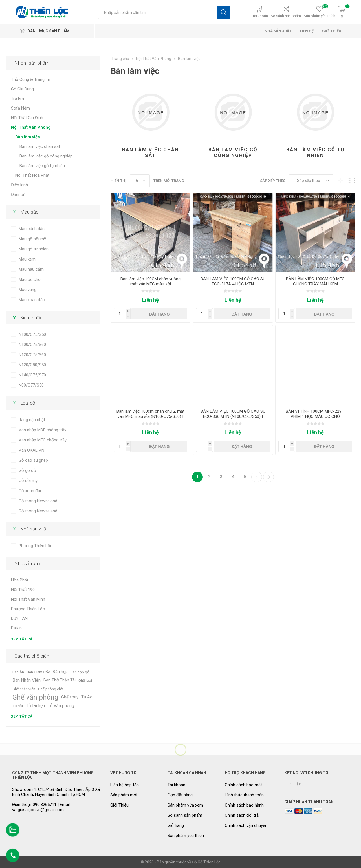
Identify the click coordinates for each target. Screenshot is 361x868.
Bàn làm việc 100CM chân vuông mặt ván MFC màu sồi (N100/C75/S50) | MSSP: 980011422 (150, 284)
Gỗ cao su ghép (33, 460)
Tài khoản (260, 16)
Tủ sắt (18, 706)
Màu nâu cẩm (31, 269)
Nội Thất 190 (23, 590)
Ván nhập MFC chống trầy (43, 440)
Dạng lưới (340, 181)
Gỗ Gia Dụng (22, 89)
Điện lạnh (19, 185)
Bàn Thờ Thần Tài (60, 680)
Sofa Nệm (20, 108)
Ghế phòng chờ (51, 689)
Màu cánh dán (32, 229)
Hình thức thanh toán (244, 795)
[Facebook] (290, 784)
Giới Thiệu (119, 805)
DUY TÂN (19, 618)
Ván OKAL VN (31, 450)
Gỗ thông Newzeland (38, 501)
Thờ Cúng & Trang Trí (31, 79)
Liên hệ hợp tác (125, 785)
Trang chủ (120, 59)
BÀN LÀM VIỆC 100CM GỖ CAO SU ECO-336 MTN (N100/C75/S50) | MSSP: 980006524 (233, 416)
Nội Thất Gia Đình (27, 118)
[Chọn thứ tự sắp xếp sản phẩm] (311, 181)
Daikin (16, 628)
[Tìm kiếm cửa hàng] (158, 12)
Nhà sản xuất (34, 529)
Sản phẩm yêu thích (186, 836)
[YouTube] (300, 784)
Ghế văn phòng (35, 697)
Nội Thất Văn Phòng (31, 127)
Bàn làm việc (28, 137)
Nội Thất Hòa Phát (32, 175)
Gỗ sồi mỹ (28, 481)
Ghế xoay (70, 697)
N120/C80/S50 (32, 365)
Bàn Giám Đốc (38, 672)
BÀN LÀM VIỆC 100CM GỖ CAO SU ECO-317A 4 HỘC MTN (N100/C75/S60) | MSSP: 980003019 (233, 284)
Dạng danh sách (351, 181)
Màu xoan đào (32, 300)
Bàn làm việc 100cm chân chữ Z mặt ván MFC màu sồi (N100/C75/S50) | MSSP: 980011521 (150, 416)
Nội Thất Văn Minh (28, 599)
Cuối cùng (268, 477)
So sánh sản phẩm (286, 16)
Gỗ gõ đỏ (27, 470)
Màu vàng (27, 290)
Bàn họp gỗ (80, 672)
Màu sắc (29, 212)
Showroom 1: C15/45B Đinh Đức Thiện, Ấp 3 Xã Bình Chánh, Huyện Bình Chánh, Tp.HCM (56, 792)
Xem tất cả (22, 639)
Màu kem (27, 259)
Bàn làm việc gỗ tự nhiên (315, 152)
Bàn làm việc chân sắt (150, 152)
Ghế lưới (85, 680)
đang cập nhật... (33, 420)
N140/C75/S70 (32, 375)
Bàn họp (60, 672)
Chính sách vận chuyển (246, 825)
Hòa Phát (20, 580)
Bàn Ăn (18, 672)
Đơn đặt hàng (180, 795)
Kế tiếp (257, 477)
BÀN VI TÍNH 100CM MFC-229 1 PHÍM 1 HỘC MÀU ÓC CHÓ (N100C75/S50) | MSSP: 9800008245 (315, 416)
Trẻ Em (17, 99)
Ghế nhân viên (24, 689)
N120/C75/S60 (32, 355)
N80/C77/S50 (31, 385)
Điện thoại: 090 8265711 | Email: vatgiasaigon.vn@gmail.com (41, 807)
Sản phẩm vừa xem (185, 805)
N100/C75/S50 (32, 334)
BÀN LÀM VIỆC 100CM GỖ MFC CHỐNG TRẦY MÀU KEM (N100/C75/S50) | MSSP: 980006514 (315, 284)
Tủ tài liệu (35, 706)
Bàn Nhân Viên (27, 680)
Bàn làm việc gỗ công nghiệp (233, 152)
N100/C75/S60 (32, 345)
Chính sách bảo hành (244, 805)
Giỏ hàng (176, 825)
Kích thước (31, 318)
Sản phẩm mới (124, 795)
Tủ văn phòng (61, 706)
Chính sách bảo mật (243, 785)
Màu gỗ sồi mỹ (32, 239)
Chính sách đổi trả (242, 815)
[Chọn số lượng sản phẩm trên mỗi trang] (140, 181)
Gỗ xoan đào (31, 491)
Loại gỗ (28, 403)
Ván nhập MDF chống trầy (42, 430)
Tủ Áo (87, 697)
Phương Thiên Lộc (36, 546)
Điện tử (18, 194)
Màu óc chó (30, 279)
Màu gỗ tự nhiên (34, 249)
